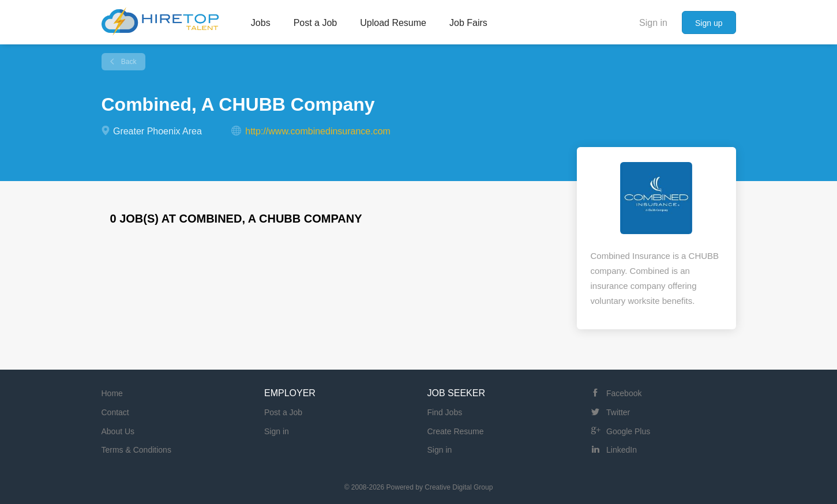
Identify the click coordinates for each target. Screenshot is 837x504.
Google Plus (628, 431)
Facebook (624, 393)
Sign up (709, 23)
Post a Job (283, 412)
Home (112, 393)
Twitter (618, 412)
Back (128, 62)
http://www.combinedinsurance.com (318, 131)
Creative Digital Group (459, 487)
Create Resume (456, 431)
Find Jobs (445, 412)
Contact (115, 412)
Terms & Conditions (136, 450)
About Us (118, 431)
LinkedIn (622, 450)
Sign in (653, 23)
